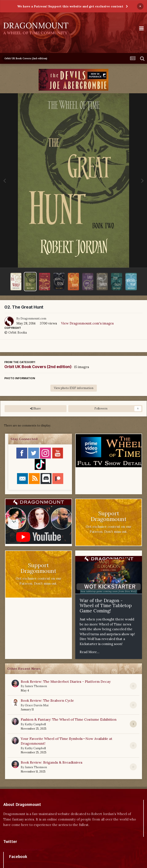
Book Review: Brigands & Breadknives (52, 762)
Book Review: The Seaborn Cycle (47, 700)
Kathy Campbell (35, 724)
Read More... (90, 652)
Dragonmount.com (33, 318)
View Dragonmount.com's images (87, 323)
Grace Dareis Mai (37, 705)
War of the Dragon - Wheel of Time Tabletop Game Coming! (106, 606)
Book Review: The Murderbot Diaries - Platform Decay (66, 681)
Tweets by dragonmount (23, 849)
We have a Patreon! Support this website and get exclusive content (70, 6)
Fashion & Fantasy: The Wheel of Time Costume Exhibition (69, 719)
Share (35, 409)
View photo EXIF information (74, 388)
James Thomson (36, 686)
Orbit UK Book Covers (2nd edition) (38, 367)
